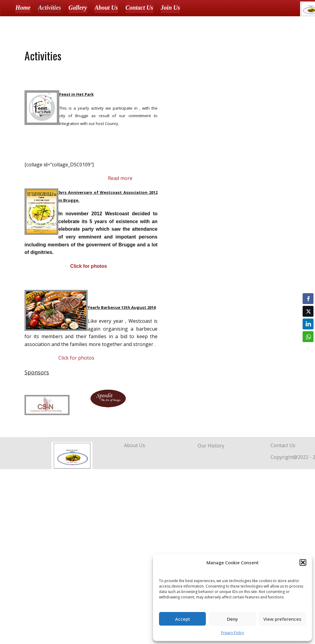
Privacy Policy (232, 633)
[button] (303, 562)
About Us (106, 8)
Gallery (78, 8)
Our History (211, 446)
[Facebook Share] (308, 299)
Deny (232, 619)
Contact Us (139, 8)
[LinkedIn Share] (308, 324)
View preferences (282, 619)
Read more (120, 178)
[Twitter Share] (308, 311)
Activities (50, 8)
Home (23, 8)
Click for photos (89, 266)
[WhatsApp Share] (308, 337)
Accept (183, 619)
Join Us (170, 8)
